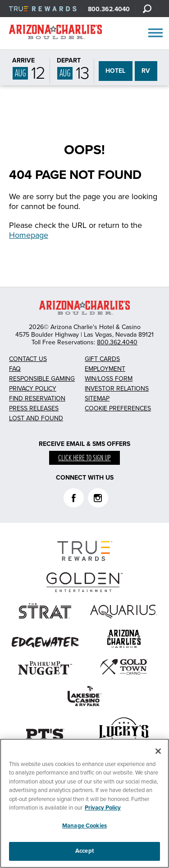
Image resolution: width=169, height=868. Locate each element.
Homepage (29, 235)
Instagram (98, 498)
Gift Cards (102, 359)
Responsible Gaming (42, 379)
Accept (84, 851)
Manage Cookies (84, 826)
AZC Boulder (55, 34)
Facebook (74, 498)
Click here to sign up (84, 458)
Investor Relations (117, 389)
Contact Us (28, 359)
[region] (84, 803)
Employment (105, 369)
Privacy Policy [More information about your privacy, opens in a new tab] (103, 808)
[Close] (158, 751)
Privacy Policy (33, 389)
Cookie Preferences (118, 408)
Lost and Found (36, 418)
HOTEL (115, 71)
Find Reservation (37, 398)
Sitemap (97, 398)
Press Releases (34, 408)
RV (146, 71)
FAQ (15, 369)
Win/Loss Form (109, 379)
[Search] (147, 9)
